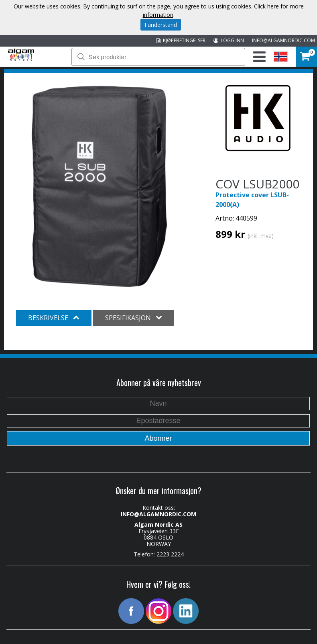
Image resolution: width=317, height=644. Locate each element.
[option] (99, 186)
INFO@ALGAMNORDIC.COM (283, 40)
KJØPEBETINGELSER (181, 40)
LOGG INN (229, 40)
